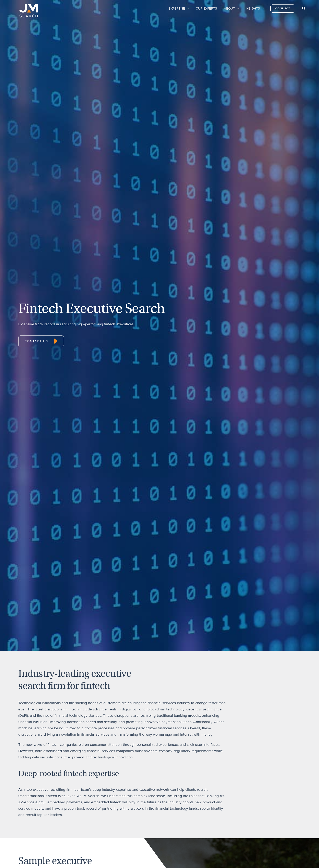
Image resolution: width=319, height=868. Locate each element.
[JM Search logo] (29, 6)
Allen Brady (102, 586)
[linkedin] (283, 820)
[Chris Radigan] (268, 517)
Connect (127, 821)
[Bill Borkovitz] (51, 517)
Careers (179, 821)
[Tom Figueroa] (196, 517)
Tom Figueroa (177, 586)
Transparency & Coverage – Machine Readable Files (161, 859)
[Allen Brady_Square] (123, 517)
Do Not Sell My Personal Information (107, 859)
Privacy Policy (76, 859)
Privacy (232, 821)
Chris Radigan (250, 586)
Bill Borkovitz (30, 586)
